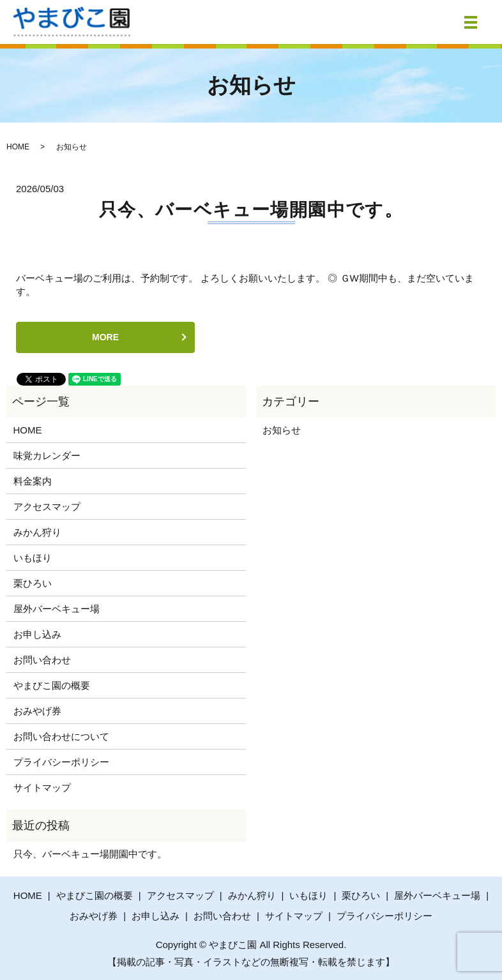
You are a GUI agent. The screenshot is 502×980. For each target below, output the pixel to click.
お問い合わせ (42, 660)
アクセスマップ (47, 507)
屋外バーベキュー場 (57, 609)
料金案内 (33, 481)
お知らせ (282, 430)
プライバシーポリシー (61, 762)
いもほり (33, 558)
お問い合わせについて (61, 736)
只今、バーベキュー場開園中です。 (251, 210)
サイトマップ (42, 788)
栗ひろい (33, 583)
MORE (105, 337)
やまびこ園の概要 (52, 685)
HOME (18, 147)
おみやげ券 (37, 711)
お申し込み (37, 634)
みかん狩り (37, 532)
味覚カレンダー (47, 456)
